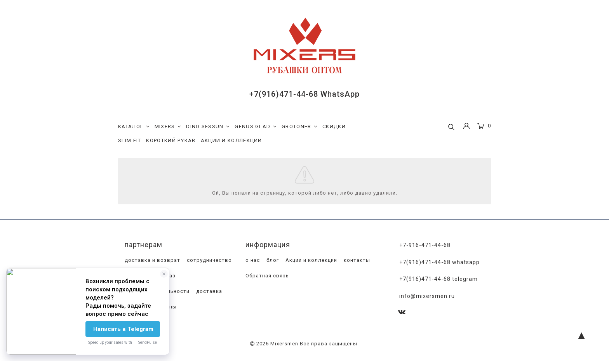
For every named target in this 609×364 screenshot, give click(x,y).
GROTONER (299, 127)
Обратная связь (266, 276)
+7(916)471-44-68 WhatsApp (304, 94)
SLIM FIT (130, 140)
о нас (252, 260)
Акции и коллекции (311, 260)
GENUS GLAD (256, 127)
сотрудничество (209, 260)
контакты (356, 260)
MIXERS (168, 127)
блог (272, 260)
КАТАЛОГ (134, 127)
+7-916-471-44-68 (425, 246)
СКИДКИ (334, 126)
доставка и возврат (152, 260)
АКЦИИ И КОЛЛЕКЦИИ (231, 140)
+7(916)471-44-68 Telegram (438, 279)
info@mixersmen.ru (427, 295)
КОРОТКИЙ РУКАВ (171, 140)
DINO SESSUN (208, 127)
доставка (208, 292)
